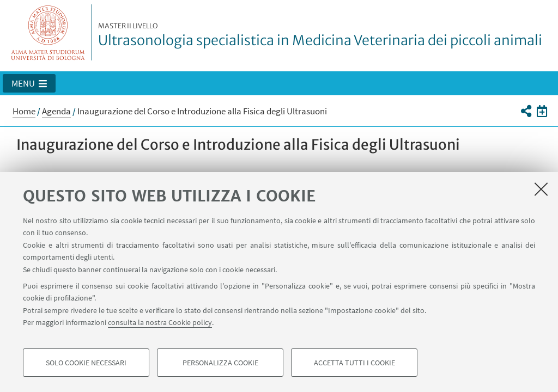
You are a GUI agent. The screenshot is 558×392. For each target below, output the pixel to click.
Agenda (56, 111)
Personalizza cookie (220, 363)
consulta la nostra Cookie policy (160, 322)
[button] (29, 83)
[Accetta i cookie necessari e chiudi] (541, 189)
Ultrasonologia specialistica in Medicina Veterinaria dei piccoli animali (320, 35)
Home (24, 111)
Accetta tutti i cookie (354, 363)
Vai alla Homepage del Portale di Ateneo (48, 32)
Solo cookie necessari (86, 363)
